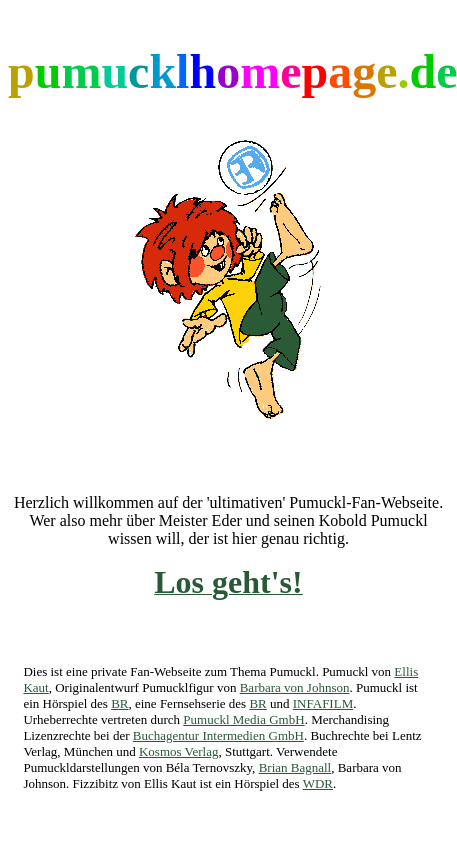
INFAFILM (323, 703)
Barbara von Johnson (295, 687)
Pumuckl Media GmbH (243, 719)
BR (119, 703)
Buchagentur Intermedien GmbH (218, 735)
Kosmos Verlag (179, 751)
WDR (318, 783)
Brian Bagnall (295, 767)
